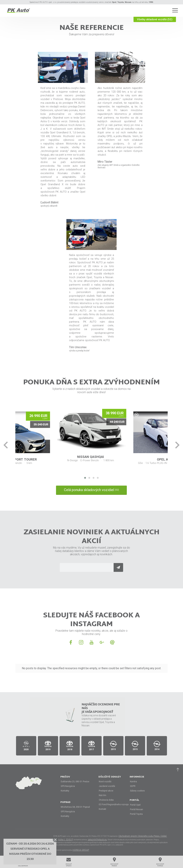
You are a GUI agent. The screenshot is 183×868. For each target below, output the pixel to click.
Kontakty (65, 791)
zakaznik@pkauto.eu (97, 840)
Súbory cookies (137, 791)
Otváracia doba (106, 800)
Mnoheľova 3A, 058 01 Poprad (75, 807)
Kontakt (103, 809)
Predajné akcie (106, 791)
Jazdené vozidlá (107, 786)
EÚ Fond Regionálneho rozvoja (114, 805)
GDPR (133, 786)
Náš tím (103, 795)
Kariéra (133, 782)
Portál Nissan (137, 809)
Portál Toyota (136, 814)
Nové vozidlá (105, 782)
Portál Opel (135, 805)
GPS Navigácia (68, 786)
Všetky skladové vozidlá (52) (155, 19)
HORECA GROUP (81, 850)
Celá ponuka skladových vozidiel (91, 490)
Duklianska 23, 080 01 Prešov (75, 782)
